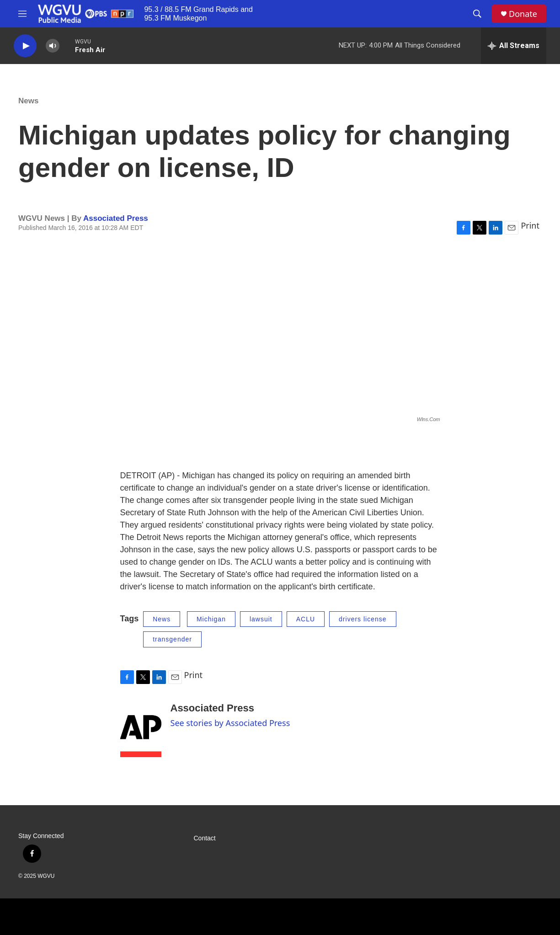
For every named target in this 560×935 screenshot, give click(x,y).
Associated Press (116, 218)
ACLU (306, 619)
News (28, 101)
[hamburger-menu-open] (22, 14)
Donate (523, 14)
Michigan (211, 619)
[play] (25, 46)
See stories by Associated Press (230, 723)
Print (530, 225)
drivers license (363, 619)
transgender (172, 639)
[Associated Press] (141, 730)
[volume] (53, 46)
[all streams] (514, 46)
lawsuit (261, 619)
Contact (205, 838)
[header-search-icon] (477, 14)
